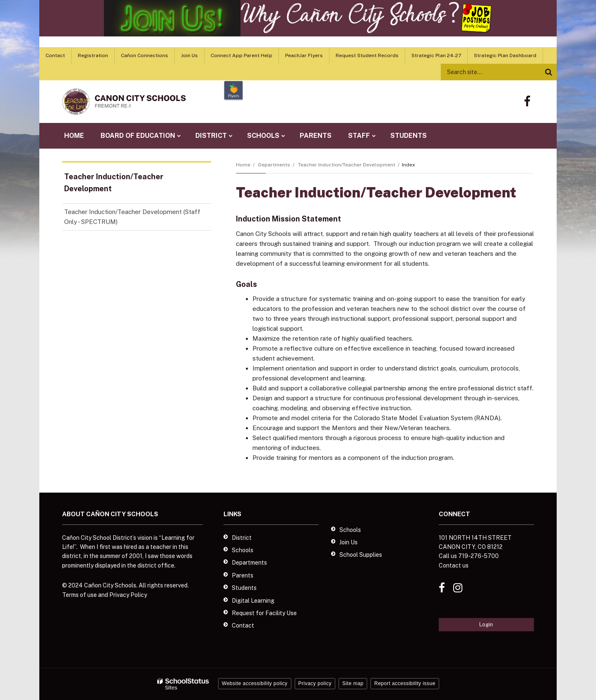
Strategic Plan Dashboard (505, 55)
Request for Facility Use (264, 613)
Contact (55, 55)
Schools (243, 550)
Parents (243, 575)
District (242, 538)
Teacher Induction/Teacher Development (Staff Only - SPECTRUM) (132, 219)
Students (244, 588)
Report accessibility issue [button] (405, 683)
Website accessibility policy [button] (255, 683)
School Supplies (361, 555)
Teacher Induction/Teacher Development (347, 165)
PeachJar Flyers (304, 55)
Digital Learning (253, 601)
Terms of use (79, 595)
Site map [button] (353, 683)
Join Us (189, 55)
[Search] (548, 72)
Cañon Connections (144, 55)
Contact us (454, 565)
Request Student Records (367, 55)
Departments (274, 165)
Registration (93, 55)
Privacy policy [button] (315, 683)
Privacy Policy (128, 595)
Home (243, 165)
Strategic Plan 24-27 (436, 55)
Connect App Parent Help (242, 55)
